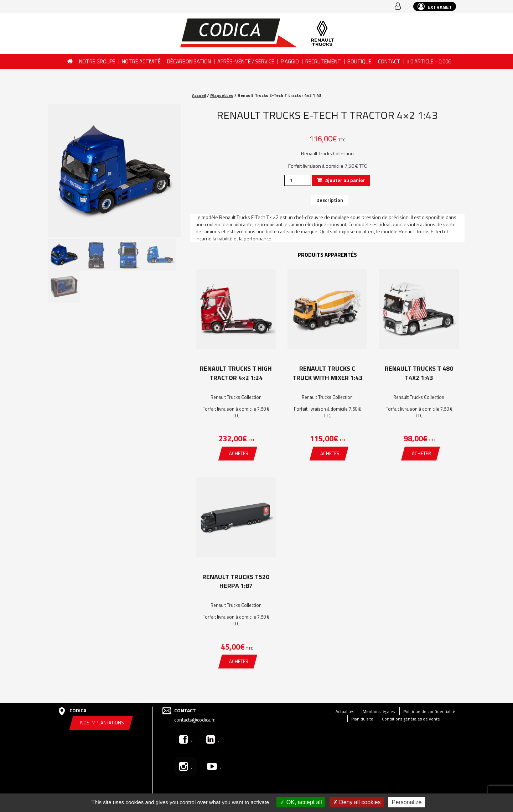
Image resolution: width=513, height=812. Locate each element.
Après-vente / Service (246, 61)
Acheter (239, 453)
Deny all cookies (357, 802)
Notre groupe (97, 61)
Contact (389, 61)
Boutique (359, 61)
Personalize (407, 802)
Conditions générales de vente (411, 719)
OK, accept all (301, 802)
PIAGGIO (290, 61)
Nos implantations (102, 723)
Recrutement (323, 61)
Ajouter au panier (345, 180)
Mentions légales (379, 711)
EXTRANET (435, 7)
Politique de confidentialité (429, 711)
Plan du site (362, 719)
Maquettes (222, 95)
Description (330, 200)
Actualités (345, 711)
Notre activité (141, 61)
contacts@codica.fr (195, 720)
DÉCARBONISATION (189, 61)
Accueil (70, 61)
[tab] (330, 200)
